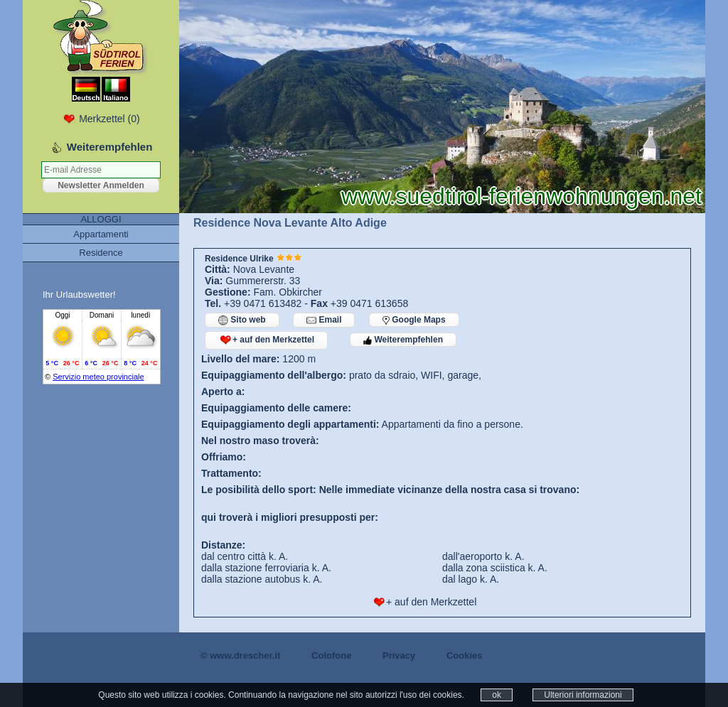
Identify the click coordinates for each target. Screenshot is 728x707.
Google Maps (414, 320)
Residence (101, 253)
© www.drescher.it (240, 655)
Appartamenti (101, 234)
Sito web (242, 320)
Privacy (399, 655)
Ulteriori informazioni (583, 695)
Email (324, 320)
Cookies (465, 655)
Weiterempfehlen (403, 340)
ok (497, 695)
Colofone (331, 655)
